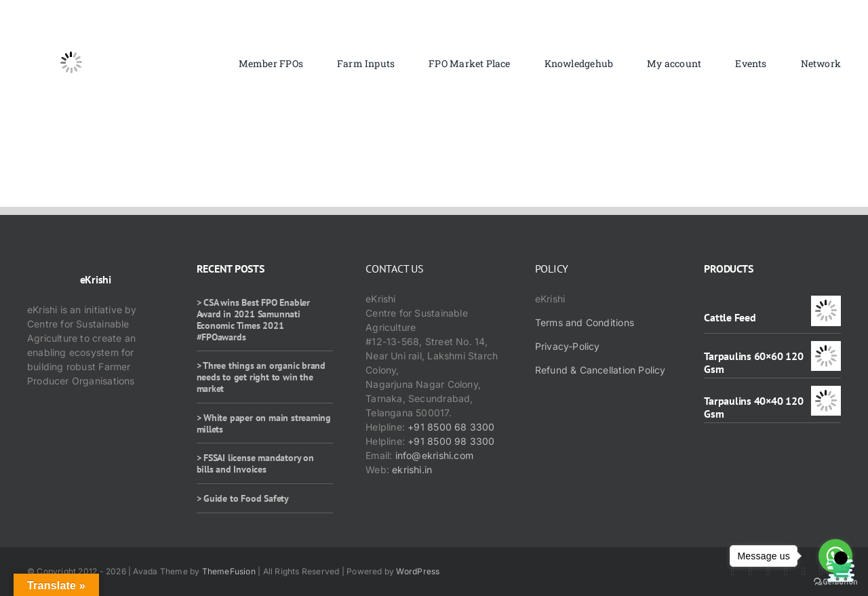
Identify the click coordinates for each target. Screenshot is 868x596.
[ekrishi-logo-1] (71, 23)
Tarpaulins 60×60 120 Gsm (753, 362)
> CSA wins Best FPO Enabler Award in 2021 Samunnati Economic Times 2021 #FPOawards (253, 319)
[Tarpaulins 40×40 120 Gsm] (826, 393)
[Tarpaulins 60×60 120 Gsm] (826, 348)
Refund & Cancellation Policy (600, 370)
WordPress (418, 571)
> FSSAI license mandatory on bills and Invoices (255, 463)
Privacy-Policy (568, 346)
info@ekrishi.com (434, 455)
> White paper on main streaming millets (264, 423)
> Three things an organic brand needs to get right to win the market (261, 377)
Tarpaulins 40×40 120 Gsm (753, 407)
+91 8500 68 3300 (451, 427)
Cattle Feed (730, 317)
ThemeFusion (229, 571)
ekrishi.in (412, 470)
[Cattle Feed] (826, 303)
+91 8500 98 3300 (451, 441)
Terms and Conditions (585, 322)
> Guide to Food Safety (243, 498)
